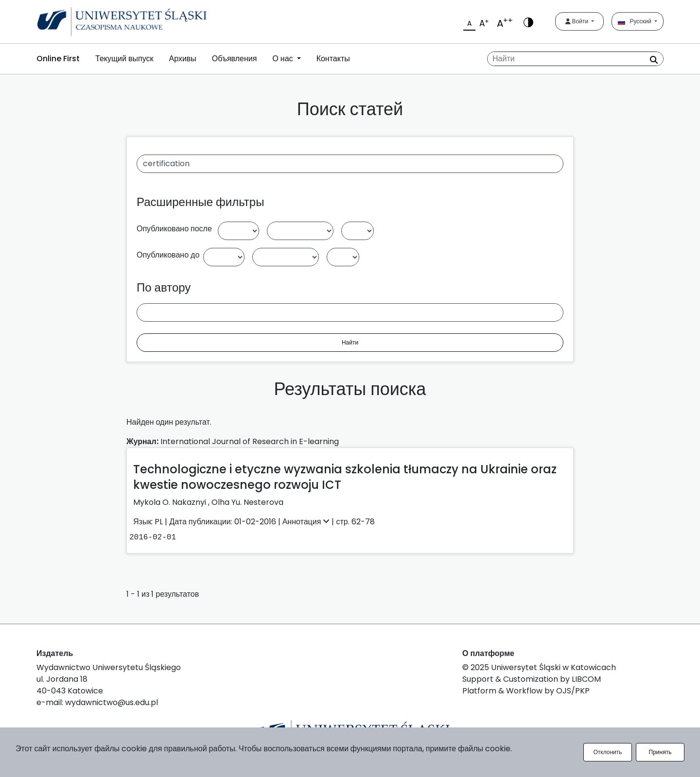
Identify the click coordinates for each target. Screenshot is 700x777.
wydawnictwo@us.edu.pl (112, 702)
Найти (350, 342)
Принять (660, 752)
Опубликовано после (174, 229)
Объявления (235, 59)
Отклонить (607, 752)
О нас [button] (283, 59)
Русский (635, 21)
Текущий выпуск (124, 59)
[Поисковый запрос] (575, 59)
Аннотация (307, 522)
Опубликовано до (168, 255)
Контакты (333, 59)
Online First (58, 59)
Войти (578, 21)
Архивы (182, 59)
